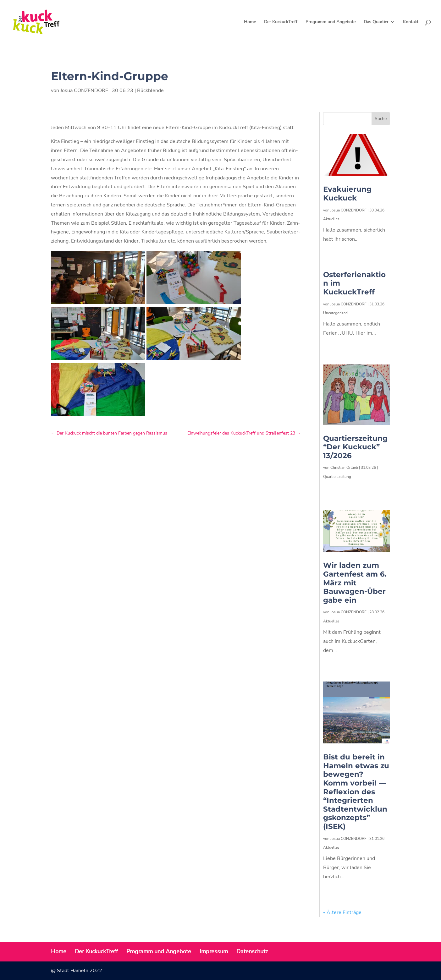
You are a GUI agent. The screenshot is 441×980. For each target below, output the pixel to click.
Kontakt (411, 22)
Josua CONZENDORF (84, 90)
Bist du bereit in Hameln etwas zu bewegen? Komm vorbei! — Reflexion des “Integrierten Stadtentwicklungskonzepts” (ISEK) (356, 792)
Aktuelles (331, 219)
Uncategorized (335, 313)
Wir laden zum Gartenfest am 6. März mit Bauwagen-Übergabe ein (355, 583)
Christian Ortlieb (344, 468)
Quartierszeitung (337, 477)
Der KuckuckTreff (281, 22)
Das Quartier (376, 22)
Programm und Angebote (331, 22)
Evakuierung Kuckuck (347, 194)
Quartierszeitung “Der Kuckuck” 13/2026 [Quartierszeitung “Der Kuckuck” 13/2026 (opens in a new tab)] (355, 447)
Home (250, 22)
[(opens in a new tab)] (357, 395)
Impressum (214, 951)
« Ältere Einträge (342, 912)
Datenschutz (252, 951)
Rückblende (150, 90)
